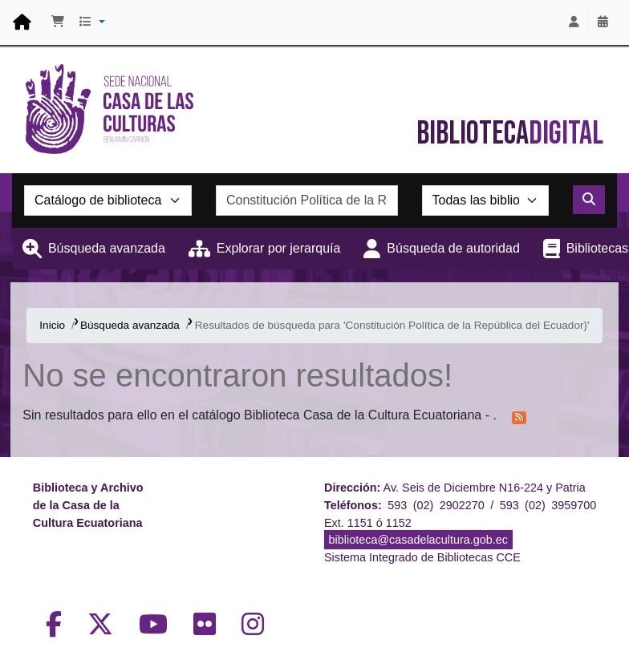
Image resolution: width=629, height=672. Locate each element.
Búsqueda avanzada (107, 248)
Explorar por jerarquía (279, 248)
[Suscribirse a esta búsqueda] (519, 416)
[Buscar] (589, 200)
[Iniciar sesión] (574, 22)
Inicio (52, 325)
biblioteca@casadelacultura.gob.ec (418, 540)
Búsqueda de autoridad (453, 248)
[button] (58, 22)
